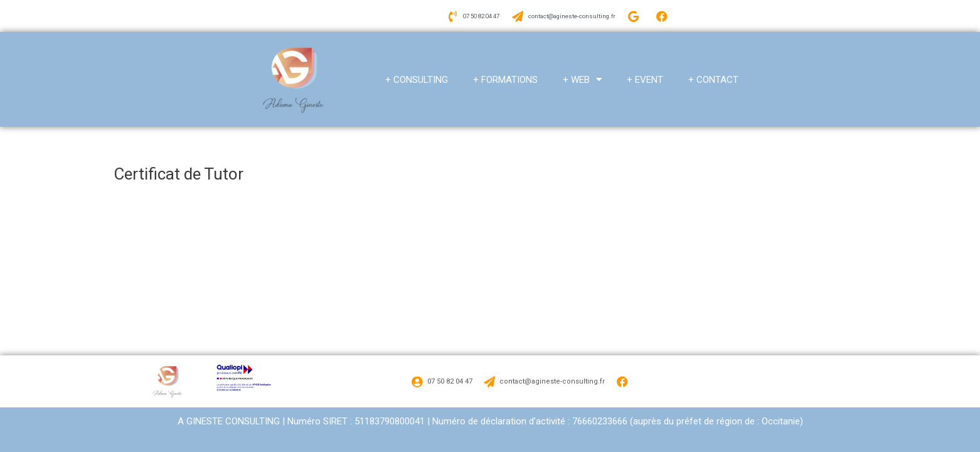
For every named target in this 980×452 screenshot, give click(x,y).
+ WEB (582, 76)
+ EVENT (645, 75)
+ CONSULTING (417, 75)
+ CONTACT (713, 75)
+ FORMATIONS (505, 75)
